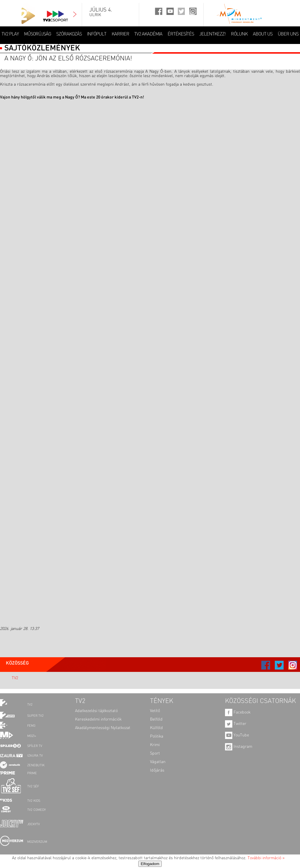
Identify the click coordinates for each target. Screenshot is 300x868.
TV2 (15, 678)
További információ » (266, 858)
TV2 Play (10, 34)
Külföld (156, 728)
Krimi (155, 745)
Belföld (156, 719)
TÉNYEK (162, 701)
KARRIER (120, 34)
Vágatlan (158, 762)
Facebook (238, 712)
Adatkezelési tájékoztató (96, 711)
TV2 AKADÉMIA (148, 34)
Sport (155, 753)
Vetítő (155, 711)
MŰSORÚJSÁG (37, 34)
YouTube (237, 735)
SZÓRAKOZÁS (69, 34)
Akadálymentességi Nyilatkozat (103, 728)
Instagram (239, 747)
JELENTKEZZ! (212, 34)
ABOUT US (263, 34)
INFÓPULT (97, 34)
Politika (157, 736)
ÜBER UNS (288, 34)
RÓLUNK (239, 34)
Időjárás (157, 770)
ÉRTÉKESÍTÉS (181, 34)
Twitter (236, 724)
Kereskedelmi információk (98, 719)
